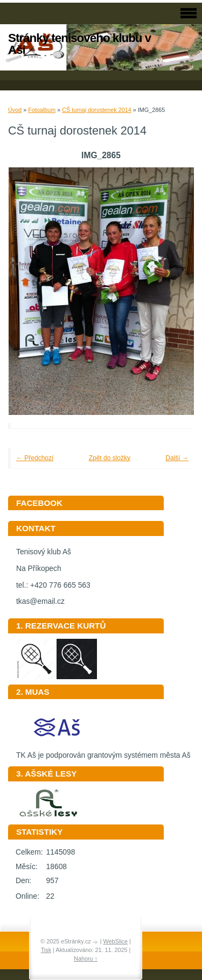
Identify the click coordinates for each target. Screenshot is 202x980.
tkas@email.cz (40, 601)
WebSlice (116, 941)
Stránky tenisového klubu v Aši (79, 44)
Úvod (15, 110)
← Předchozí (35, 458)
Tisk (46, 950)
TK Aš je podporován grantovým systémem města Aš (103, 752)
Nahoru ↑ (86, 958)
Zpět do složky (110, 458)
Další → (177, 458)
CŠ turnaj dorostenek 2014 (96, 110)
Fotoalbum (42, 110)
